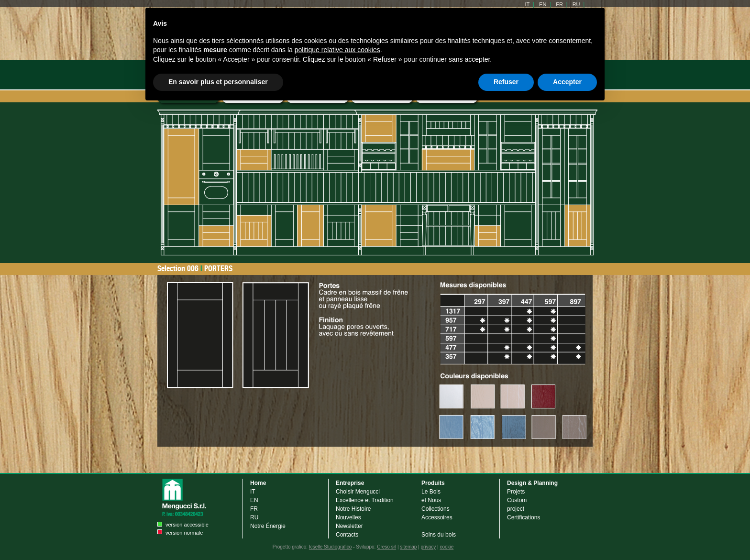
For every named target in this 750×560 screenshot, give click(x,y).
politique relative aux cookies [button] (337, 50)
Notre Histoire (353, 509)
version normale (184, 533)
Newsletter (349, 526)
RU (254, 517)
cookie (447, 547)
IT (253, 492)
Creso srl (386, 547)
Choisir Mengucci (358, 492)
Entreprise (350, 483)
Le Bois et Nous (431, 496)
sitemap (408, 547)
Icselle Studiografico (331, 547)
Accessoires (437, 517)
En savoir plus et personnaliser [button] (218, 82)
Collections (436, 509)
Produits (433, 483)
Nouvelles (348, 517)
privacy (429, 547)
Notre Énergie (268, 526)
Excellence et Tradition (365, 500)
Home (258, 483)
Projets (516, 492)
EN (254, 500)
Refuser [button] (506, 82)
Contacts (347, 535)
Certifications (524, 517)
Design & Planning (532, 483)
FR (254, 509)
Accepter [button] (567, 82)
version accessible (187, 525)
